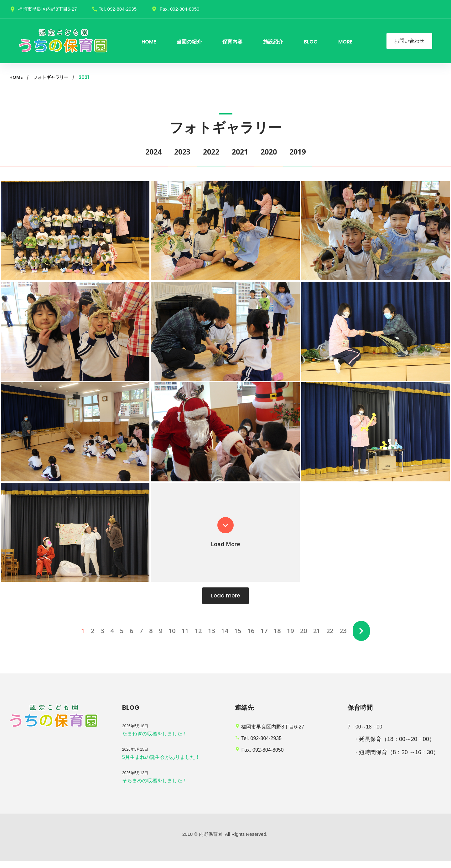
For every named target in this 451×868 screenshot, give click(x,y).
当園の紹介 (189, 42)
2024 (141, 152)
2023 (175, 152)
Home (16, 77)
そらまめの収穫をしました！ (155, 787)
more (345, 42)
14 (223, 638)
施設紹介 (273, 42)
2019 (310, 152)
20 (302, 638)
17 (263, 638)
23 (342, 638)
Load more (226, 602)
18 (276, 638)
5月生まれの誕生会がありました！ (161, 764)
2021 (242, 152)
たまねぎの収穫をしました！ (155, 741)
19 (289, 638)
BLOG (311, 42)
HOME (149, 42)
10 (171, 638)
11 (184, 638)
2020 (276, 152)
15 (236, 638)
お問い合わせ (409, 41)
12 (197, 638)
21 (315, 638)
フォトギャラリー (51, 77)
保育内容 (232, 42)
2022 (209, 152)
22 (329, 638)
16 (250, 638)
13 (210, 638)
